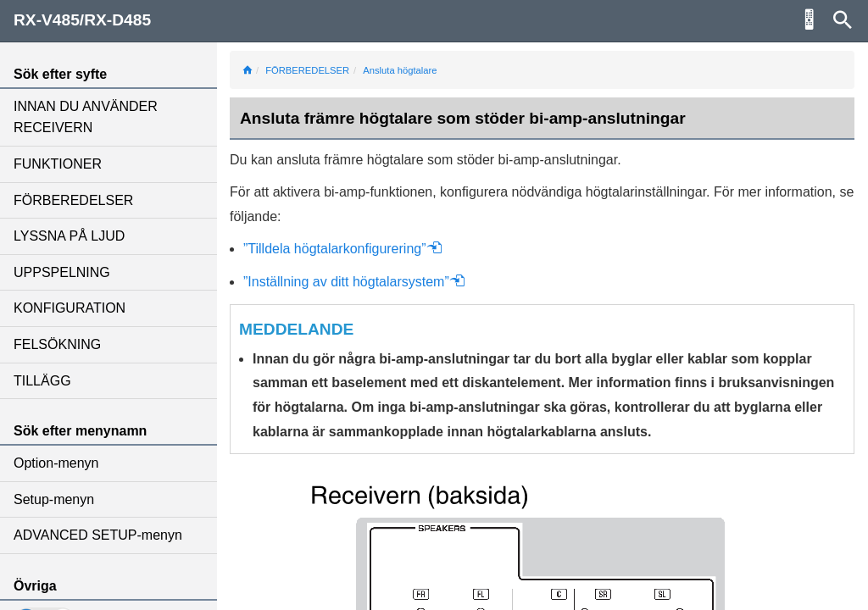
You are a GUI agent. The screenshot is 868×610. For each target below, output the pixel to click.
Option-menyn (56, 463)
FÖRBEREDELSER (73, 200)
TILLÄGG (42, 381)
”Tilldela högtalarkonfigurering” (343, 249)
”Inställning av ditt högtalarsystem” (354, 282)
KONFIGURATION (70, 308)
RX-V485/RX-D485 (82, 20)
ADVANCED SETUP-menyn (98, 535)
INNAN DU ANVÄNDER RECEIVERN (86, 117)
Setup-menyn (54, 499)
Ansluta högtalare (400, 70)
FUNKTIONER (58, 164)
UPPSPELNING (62, 272)
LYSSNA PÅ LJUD (69, 236)
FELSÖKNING (57, 344)
